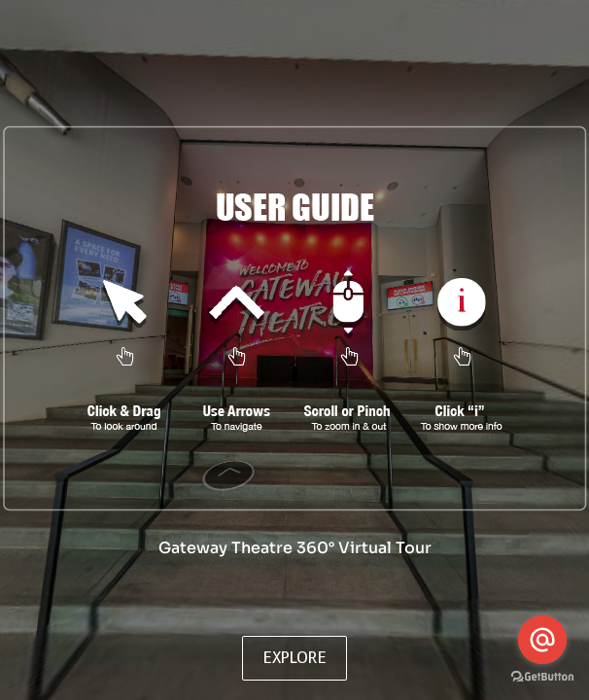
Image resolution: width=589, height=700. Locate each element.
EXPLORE (294, 658)
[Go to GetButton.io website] (542, 679)
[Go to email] (542, 640)
